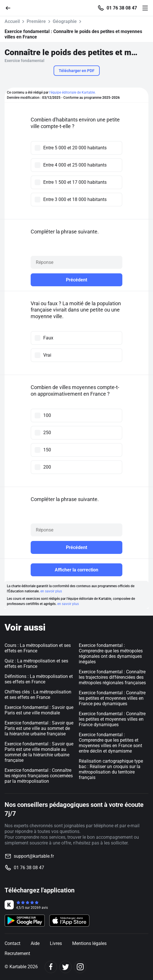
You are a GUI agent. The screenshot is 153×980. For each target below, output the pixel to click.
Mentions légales (89, 943)
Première (36, 21)
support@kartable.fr (34, 856)
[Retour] (10, 8)
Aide (35, 943)
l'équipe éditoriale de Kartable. (72, 92)
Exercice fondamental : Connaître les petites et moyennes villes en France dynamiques (112, 719)
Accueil (12, 21)
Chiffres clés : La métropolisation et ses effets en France (38, 695)
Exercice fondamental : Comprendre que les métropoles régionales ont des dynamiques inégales (111, 654)
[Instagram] (80, 967)
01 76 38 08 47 (122, 8)
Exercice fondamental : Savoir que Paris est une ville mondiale (39, 710)
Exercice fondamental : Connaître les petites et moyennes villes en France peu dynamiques (112, 698)
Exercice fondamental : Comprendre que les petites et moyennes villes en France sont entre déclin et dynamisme (110, 743)
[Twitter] (65, 967)
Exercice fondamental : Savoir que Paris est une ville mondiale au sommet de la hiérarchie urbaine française (39, 752)
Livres (56, 943)
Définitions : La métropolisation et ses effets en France (39, 679)
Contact (12, 943)
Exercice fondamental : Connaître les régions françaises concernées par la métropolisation (39, 776)
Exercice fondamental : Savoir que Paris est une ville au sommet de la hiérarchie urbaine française (39, 728)
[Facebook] (51, 967)
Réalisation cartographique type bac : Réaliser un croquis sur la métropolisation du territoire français (111, 769)
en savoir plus (51, 591)
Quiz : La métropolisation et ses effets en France (36, 664)
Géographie (65, 21)
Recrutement (17, 953)
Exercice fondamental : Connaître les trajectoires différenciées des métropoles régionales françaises (112, 677)
